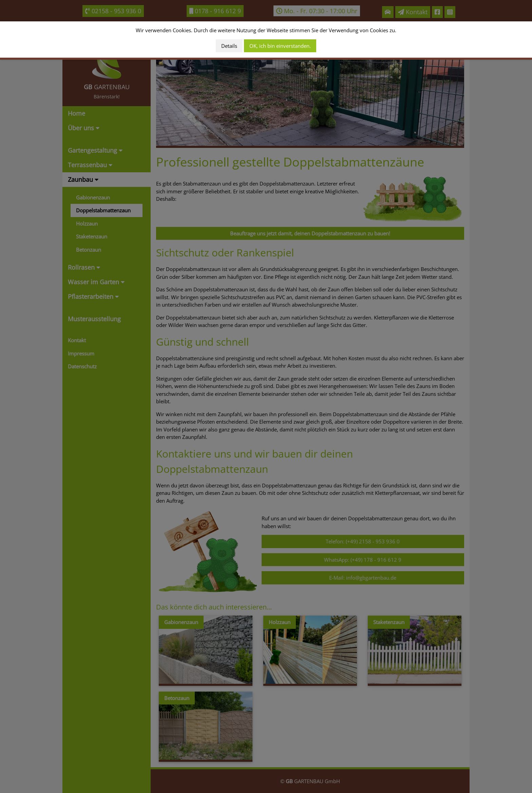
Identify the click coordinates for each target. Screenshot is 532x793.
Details (229, 46)
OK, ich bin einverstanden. (280, 46)
